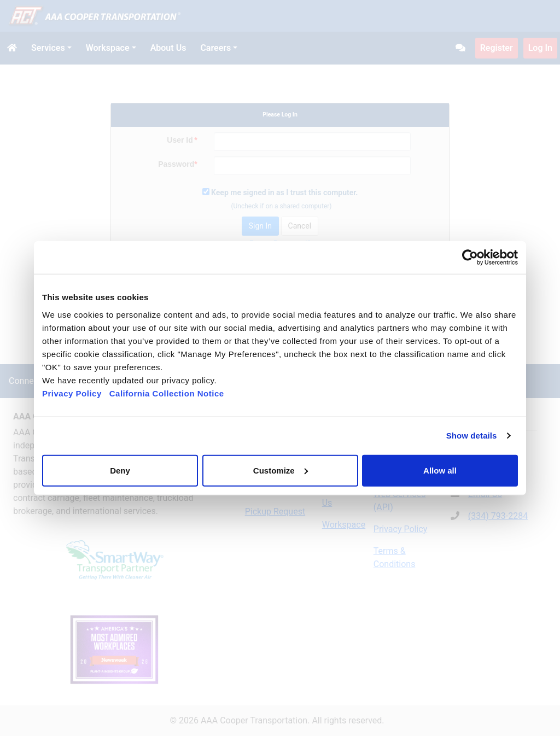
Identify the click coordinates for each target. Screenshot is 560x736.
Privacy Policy (72, 393)
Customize (281, 470)
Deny (120, 470)
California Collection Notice (171, 393)
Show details (472, 436)
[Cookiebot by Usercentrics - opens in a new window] (470, 258)
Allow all (440, 470)
